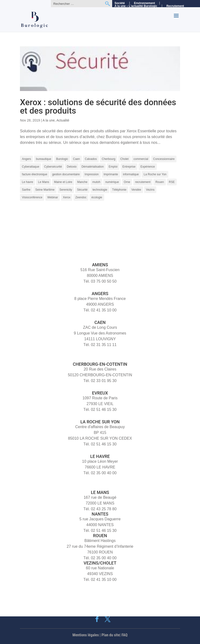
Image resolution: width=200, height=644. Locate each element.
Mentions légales (86, 635)
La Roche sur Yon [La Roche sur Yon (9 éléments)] (155, 174)
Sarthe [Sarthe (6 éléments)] (26, 190)
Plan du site (111, 635)
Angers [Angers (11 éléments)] (26, 159)
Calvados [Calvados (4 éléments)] (91, 159)
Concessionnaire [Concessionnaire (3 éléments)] (164, 159)
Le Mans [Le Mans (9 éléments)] (43, 182)
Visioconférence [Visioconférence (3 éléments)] (32, 197)
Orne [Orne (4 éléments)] (127, 182)
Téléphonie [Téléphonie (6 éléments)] (119, 190)
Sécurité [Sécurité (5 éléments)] (82, 190)
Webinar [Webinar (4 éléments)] (53, 197)
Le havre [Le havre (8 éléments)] (27, 182)
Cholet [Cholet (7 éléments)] (124, 159)
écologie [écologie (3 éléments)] (97, 197)
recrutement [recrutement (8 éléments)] (143, 182)
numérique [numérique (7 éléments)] (112, 182)
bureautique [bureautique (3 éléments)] (44, 159)
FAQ (124, 635)
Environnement (144, 3)
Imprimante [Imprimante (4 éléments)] (111, 174)
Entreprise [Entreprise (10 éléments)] (129, 167)
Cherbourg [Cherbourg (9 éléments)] (109, 159)
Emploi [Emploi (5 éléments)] (113, 167)
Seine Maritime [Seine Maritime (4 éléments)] (45, 190)
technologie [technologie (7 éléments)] (100, 190)
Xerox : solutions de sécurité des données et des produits (98, 107)
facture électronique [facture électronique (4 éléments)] (34, 174)
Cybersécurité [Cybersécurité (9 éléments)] (53, 167)
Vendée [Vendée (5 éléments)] (136, 190)
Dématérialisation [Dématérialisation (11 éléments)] (93, 167)
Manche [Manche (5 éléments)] (82, 182)
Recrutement (175, 6)
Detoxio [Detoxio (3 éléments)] (72, 167)
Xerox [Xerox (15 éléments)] (67, 197)
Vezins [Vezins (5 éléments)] (150, 190)
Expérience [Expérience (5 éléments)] (148, 167)
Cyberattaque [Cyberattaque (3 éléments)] (30, 167)
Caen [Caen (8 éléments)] (76, 159)
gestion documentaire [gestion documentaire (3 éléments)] (66, 174)
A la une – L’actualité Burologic (136, 6)
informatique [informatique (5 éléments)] (131, 174)
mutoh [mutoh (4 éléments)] (96, 182)
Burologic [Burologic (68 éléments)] (62, 159)
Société (120, 3)
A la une (49, 120)
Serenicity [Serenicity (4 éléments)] (66, 190)
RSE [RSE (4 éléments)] (172, 182)
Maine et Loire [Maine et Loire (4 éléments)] (63, 182)
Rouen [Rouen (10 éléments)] (160, 182)
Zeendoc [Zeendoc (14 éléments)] (81, 197)
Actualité (63, 120)
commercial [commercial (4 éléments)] (141, 159)
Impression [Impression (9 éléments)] (92, 174)
